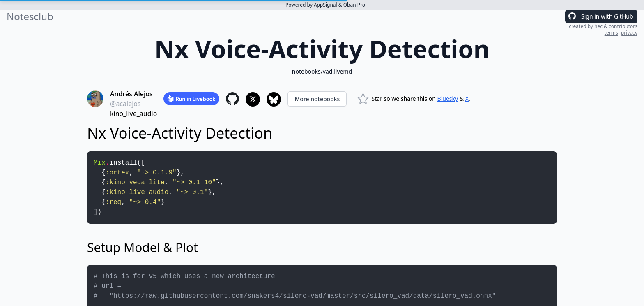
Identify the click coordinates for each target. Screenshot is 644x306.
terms (611, 33)
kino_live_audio (133, 114)
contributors (623, 26)
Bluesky (448, 99)
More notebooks (317, 99)
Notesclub (30, 16)
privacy (629, 33)
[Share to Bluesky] (274, 99)
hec (599, 26)
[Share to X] (253, 99)
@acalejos (125, 104)
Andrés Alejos (131, 94)
